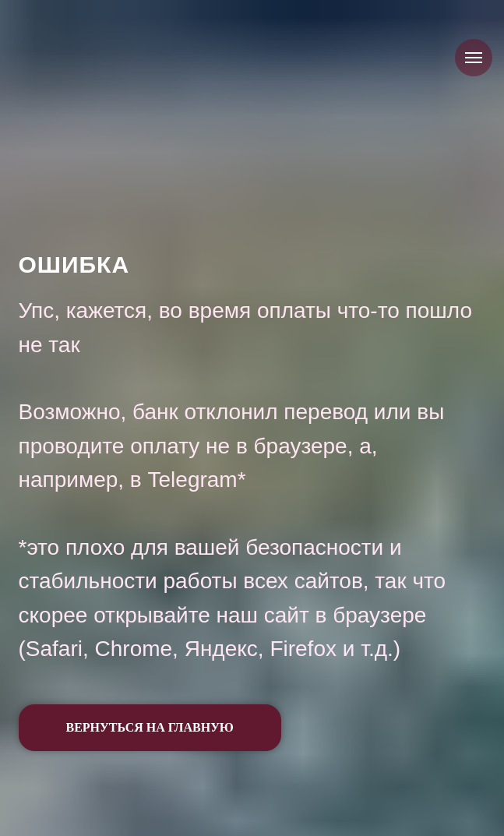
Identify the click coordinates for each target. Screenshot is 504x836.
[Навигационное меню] (474, 58)
